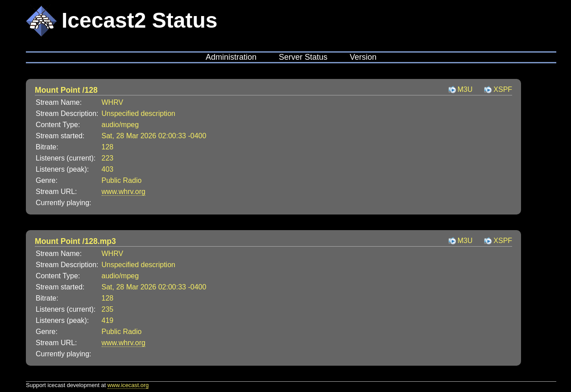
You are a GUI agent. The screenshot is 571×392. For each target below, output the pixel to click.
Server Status (303, 57)
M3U (465, 89)
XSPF (503, 89)
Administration (231, 57)
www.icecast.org (128, 385)
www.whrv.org (124, 192)
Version (363, 57)
